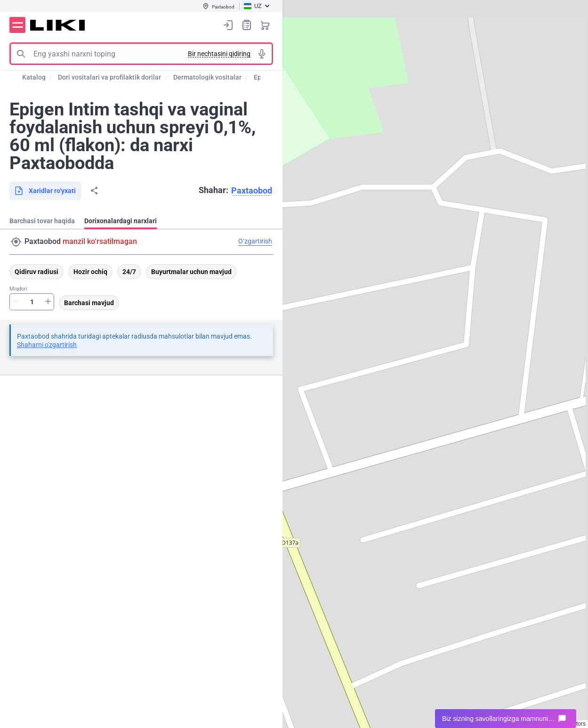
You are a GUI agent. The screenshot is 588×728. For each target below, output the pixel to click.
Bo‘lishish (94, 191)
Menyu (17, 25)
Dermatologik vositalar (207, 77)
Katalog (34, 77)
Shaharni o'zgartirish (47, 345)
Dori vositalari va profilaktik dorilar (109, 77)
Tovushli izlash (262, 54)
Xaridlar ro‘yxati (247, 25)
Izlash (21, 54)
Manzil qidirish (16, 242)
